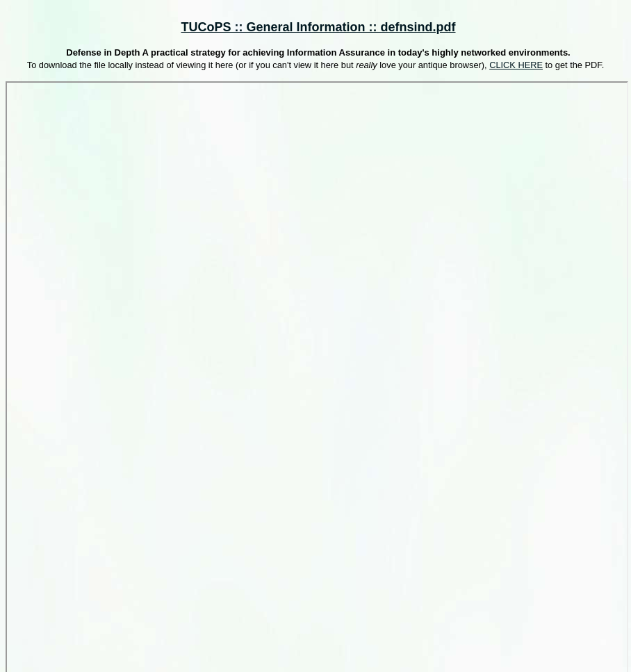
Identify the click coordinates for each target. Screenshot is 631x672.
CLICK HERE (516, 65)
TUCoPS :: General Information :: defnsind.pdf (319, 27)
